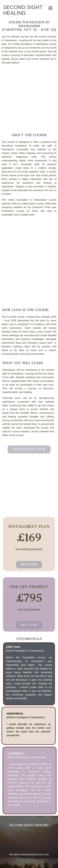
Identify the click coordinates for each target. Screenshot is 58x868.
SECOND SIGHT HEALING (23, 10)
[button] (50, 7)
